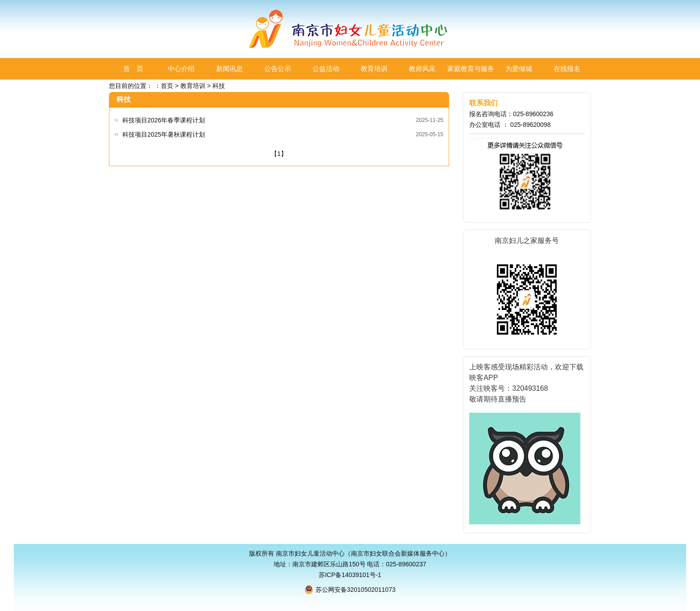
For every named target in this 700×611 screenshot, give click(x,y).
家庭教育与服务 (471, 69)
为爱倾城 (519, 69)
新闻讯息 (229, 69)
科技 (219, 86)
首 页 (133, 69)
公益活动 (326, 69)
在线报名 (567, 69)
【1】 (279, 154)
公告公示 (278, 69)
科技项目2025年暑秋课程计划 (164, 134)
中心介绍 (181, 69)
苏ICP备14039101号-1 (350, 575)
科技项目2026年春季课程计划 (164, 120)
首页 (167, 86)
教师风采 (422, 69)
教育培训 (374, 69)
